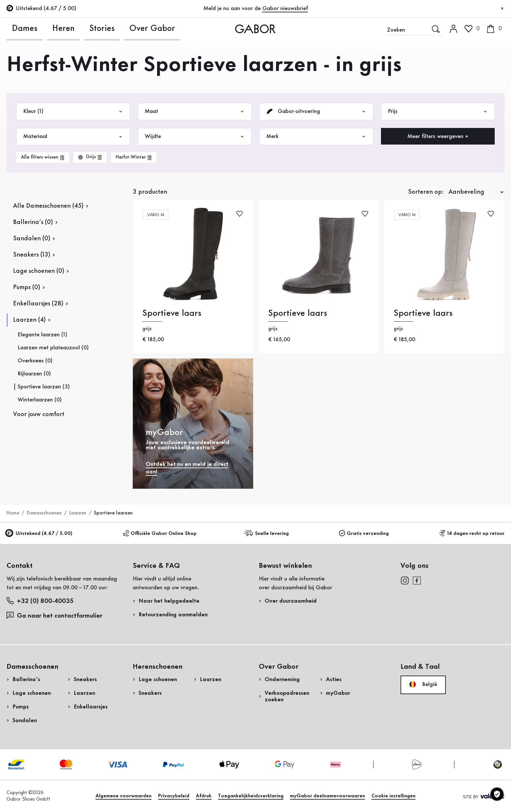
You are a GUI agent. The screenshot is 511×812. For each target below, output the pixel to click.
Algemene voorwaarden (124, 796)
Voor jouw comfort (39, 414)
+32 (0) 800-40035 (40, 601)
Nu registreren (464, 86)
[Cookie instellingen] (497, 794)
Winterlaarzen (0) (40, 400)
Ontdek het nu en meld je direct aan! (187, 468)
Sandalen (25, 721)
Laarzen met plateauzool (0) (53, 348)
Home (13, 513)
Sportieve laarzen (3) (44, 387)
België (423, 684)
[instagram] (405, 580)
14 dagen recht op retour (472, 533)
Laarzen (78, 513)
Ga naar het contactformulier (55, 616)
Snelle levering (267, 533)
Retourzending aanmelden (411, 131)
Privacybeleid (174, 796)
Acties (334, 679)
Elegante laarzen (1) (42, 335)
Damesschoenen (44, 513)
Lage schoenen (32, 693)
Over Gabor (123, 29)
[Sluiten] (502, 9)
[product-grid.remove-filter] (90, 157)
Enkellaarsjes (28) (38, 304)
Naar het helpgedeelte (169, 601)
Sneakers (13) (32, 255)
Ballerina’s (26, 679)
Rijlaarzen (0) (34, 374)
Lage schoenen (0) (39, 271)
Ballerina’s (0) (33, 222)
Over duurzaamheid (291, 601)
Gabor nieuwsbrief (285, 8)
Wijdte (195, 137)
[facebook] (417, 580)
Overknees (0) (35, 361)
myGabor (338, 693)
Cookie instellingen (394, 796)
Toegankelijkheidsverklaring (251, 796)
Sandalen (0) (32, 239)
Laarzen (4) (29, 320)
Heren (48, 29)
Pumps (21, 707)
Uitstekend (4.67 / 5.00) (39, 534)
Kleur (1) (73, 112)
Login (448, 57)
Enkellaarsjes (91, 707)
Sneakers (85, 679)
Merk (316, 137)
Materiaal (73, 137)
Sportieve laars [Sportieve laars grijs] (172, 313)
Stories (81, 29)
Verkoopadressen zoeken (287, 696)
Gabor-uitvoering (316, 112)
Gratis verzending (364, 533)
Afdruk (204, 796)
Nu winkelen (482, 191)
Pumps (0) (27, 287)
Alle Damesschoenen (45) (48, 206)
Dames (16, 29)
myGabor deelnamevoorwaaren (328, 796)
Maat (195, 112)
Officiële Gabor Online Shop (160, 533)
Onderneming (282, 679)
